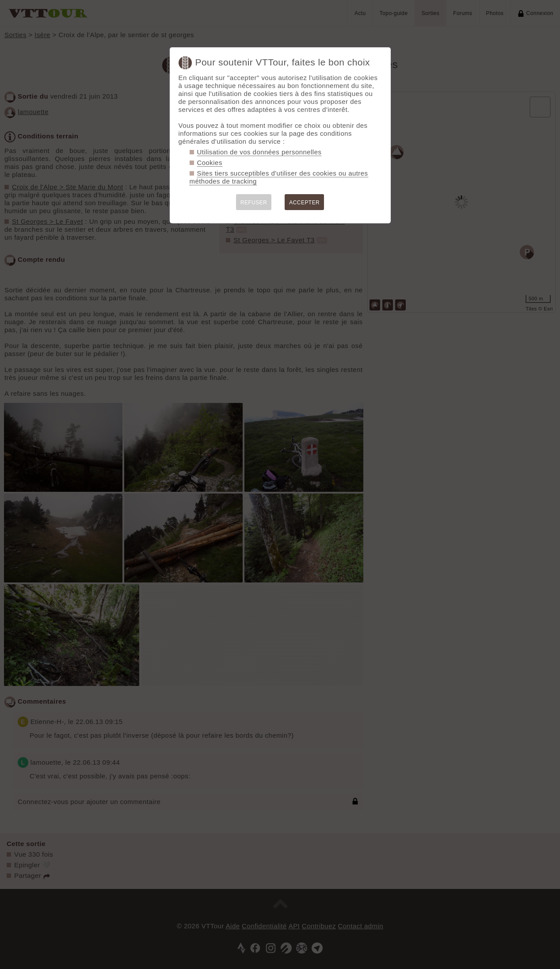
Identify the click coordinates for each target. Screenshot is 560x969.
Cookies (210, 163)
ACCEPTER (304, 203)
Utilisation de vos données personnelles (259, 152)
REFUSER (254, 203)
